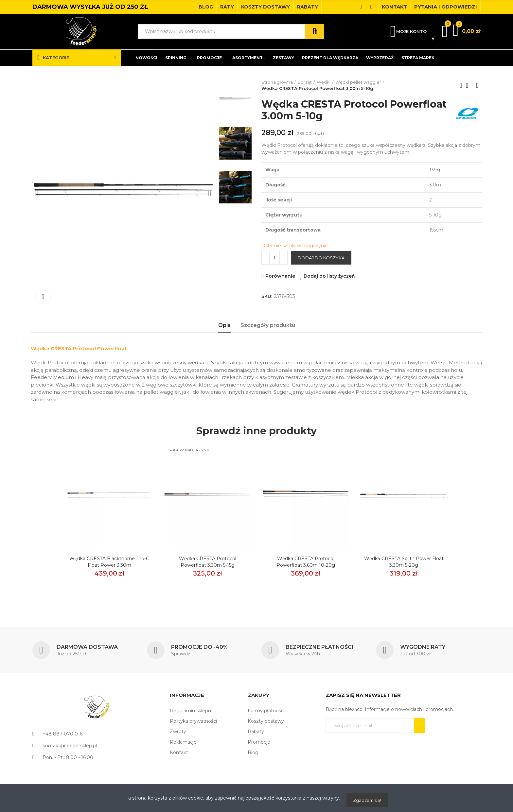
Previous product (461, 85)
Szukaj (315, 31)
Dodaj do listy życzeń (329, 276)
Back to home (469, 85)
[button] (206, 7)
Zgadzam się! (367, 800)
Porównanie (280, 276)
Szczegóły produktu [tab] (268, 325)
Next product (477, 85)
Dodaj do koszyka (321, 258)
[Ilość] (274, 258)
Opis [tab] (224, 325)
